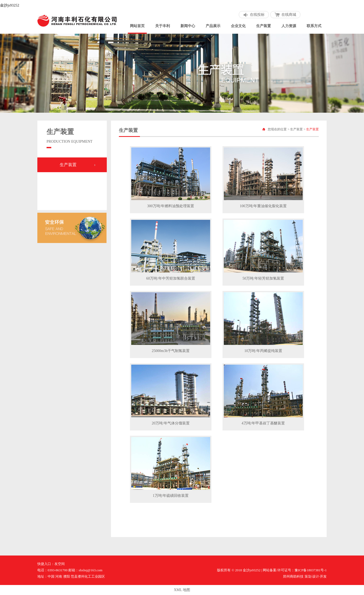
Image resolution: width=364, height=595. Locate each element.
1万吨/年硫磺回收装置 (171, 496)
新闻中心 (188, 26)
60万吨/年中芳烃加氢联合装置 (171, 278)
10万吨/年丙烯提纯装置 (263, 351)
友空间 (60, 564)
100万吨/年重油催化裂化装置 (263, 206)
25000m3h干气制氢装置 (171, 351)
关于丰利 (163, 26)
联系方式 (314, 26)
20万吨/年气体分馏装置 (171, 423)
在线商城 (289, 15)
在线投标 (257, 15)
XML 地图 (182, 590)
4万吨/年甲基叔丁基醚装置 (263, 423)
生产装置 (264, 26)
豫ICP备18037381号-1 (311, 570)
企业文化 (238, 26)
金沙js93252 (10, 5)
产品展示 (213, 26)
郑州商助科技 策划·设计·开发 (305, 576)
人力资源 (289, 26)
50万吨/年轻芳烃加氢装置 (263, 278)
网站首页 (137, 26)
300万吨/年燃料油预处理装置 (171, 206)
